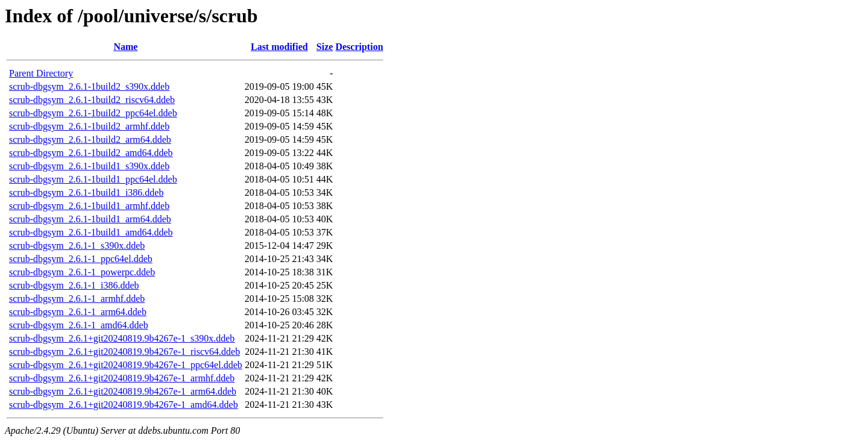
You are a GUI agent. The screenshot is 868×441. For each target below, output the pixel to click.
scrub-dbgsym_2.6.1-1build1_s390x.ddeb (89, 166)
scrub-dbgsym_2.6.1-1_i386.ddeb (74, 285)
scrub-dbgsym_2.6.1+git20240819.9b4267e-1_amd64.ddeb (124, 405)
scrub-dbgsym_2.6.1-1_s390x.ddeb (77, 246)
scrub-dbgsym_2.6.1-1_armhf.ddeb (77, 299)
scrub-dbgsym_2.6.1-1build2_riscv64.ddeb (92, 100)
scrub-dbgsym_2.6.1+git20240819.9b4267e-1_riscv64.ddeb (124, 352)
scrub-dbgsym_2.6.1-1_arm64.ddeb (78, 312)
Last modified (279, 47)
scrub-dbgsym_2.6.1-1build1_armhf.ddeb (89, 206)
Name (125, 47)
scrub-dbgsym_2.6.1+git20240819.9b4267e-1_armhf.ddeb (122, 378)
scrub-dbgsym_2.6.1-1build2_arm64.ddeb (90, 139)
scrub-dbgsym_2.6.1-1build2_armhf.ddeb (89, 126)
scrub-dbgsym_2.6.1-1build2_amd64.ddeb (91, 153)
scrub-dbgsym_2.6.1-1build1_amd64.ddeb (91, 232)
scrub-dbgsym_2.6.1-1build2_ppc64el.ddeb (93, 113)
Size (325, 47)
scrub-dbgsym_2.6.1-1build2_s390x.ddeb (89, 86)
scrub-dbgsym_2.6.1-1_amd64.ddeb (79, 325)
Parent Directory (41, 73)
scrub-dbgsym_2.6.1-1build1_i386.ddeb (86, 192)
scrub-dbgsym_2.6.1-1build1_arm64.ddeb (90, 219)
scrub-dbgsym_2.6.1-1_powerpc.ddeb (82, 272)
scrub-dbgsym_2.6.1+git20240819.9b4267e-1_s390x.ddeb (122, 338)
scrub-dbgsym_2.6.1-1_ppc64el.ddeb (81, 259)
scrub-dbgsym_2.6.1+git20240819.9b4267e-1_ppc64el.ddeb (126, 365)
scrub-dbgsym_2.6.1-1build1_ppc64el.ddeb (93, 179)
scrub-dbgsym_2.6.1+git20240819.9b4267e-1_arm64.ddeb (123, 391)
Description (359, 47)
